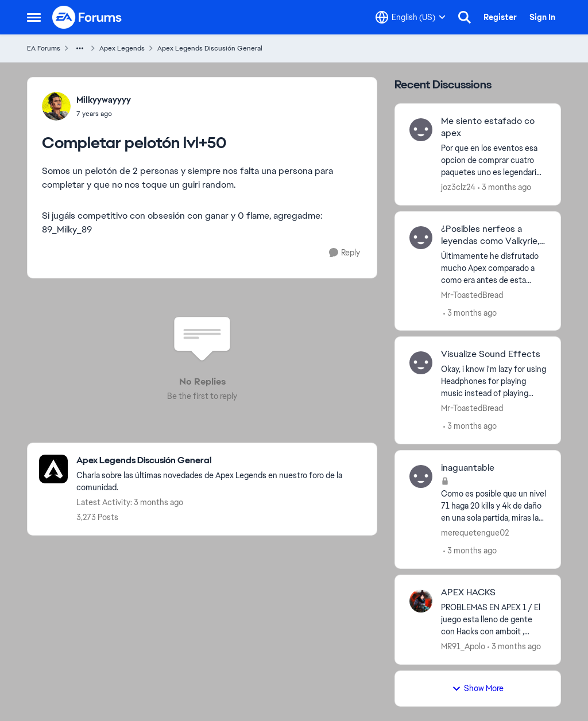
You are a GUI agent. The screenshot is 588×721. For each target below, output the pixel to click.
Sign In (542, 17)
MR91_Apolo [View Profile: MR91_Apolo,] (463, 646)
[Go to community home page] (87, 17)
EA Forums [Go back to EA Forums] (44, 48)
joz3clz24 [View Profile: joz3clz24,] (458, 187)
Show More (478, 688)
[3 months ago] (504, 187)
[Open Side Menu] (34, 17)
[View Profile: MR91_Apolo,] (421, 601)
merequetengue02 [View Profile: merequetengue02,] (475, 533)
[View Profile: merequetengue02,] (421, 476)
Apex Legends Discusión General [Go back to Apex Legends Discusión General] (210, 48)
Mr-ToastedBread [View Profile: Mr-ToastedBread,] (472, 294)
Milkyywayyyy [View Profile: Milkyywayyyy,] (104, 100)
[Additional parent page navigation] (80, 48)
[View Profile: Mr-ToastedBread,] (421, 238)
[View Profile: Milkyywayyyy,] (56, 106)
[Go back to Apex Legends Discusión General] (221, 461)
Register (500, 17)
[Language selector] (411, 17)
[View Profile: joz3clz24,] (421, 130)
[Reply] (345, 253)
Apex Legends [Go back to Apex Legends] (122, 48)
